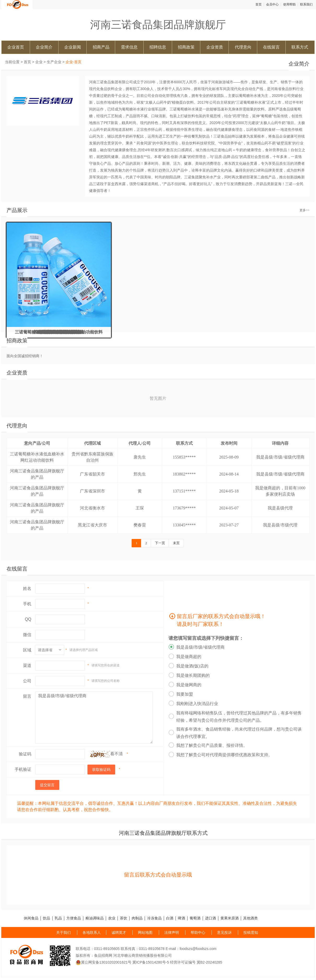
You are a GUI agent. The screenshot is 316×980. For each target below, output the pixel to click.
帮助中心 (198, 932)
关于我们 (63, 932)
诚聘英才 (119, 932)
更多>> (305, 210)
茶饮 (124, 918)
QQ (28, 619)
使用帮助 (289, 4)
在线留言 (271, 47)
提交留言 (47, 785)
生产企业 (54, 62)
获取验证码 (101, 770)
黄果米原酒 (230, 918)
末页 (176, 543)
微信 (27, 635)
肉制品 (137, 918)
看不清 (116, 754)
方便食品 (74, 918)
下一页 (160, 543)
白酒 (170, 918)
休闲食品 (31, 918)
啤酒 (182, 918)
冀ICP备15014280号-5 (151, 962)
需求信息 (129, 47)
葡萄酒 (195, 918)
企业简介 (44, 47)
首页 (259, 4)
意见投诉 (224, 932)
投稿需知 (251, 932)
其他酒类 (250, 918)
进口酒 (210, 918)
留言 (27, 696)
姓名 (27, 588)
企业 (39, 62)
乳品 (58, 918)
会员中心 (272, 4)
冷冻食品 (154, 918)
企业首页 (16, 47)
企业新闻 (73, 47)
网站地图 (145, 932)
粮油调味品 (95, 918)
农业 (112, 918)
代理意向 (243, 47)
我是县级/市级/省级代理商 (94, 718)
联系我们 (306, 4)
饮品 (46, 918)
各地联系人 (92, 932)
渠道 (27, 665)
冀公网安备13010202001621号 (104, 962)
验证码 (25, 754)
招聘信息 (158, 47)
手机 (27, 604)
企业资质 (215, 47)
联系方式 (300, 47)
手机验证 (23, 769)
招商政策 (186, 47)
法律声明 (172, 932)
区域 (27, 650)
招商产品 (101, 47)
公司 (27, 681)
